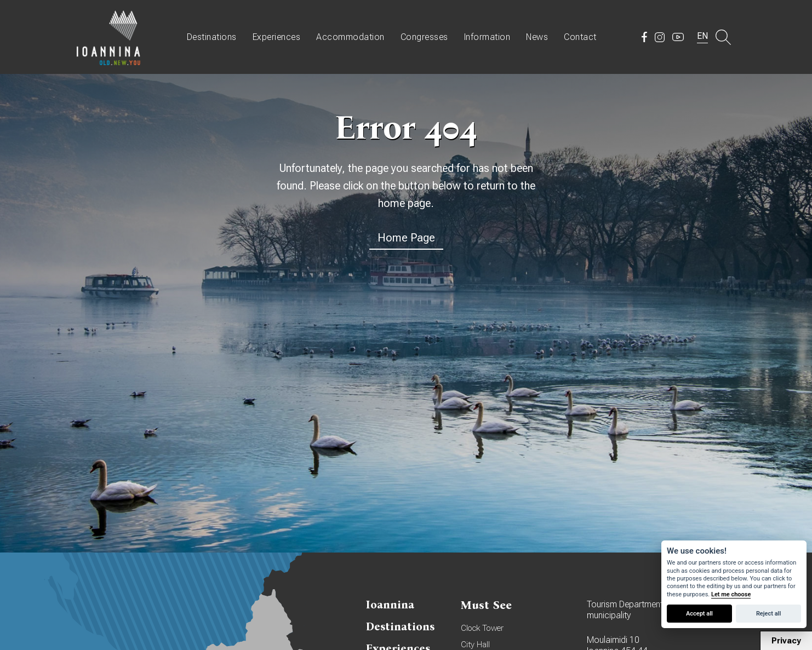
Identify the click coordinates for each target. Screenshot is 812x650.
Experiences (277, 37)
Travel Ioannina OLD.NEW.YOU (109, 37)
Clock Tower (482, 628)
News (537, 37)
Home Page (406, 238)
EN (702, 36)
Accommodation (350, 37)
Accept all (699, 614)
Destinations (212, 37)
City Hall (475, 645)
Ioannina (390, 605)
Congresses (424, 37)
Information (487, 37)
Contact (580, 37)
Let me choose (731, 594)
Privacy (786, 641)
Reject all (768, 614)
